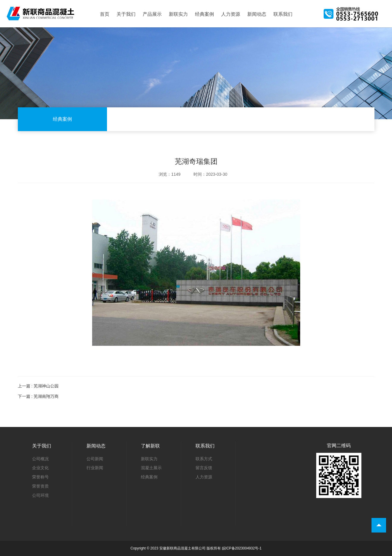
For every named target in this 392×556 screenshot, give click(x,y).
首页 (105, 14)
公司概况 (40, 459)
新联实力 (178, 14)
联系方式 (204, 459)
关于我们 (126, 14)
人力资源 (231, 14)
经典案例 (204, 14)
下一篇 (38, 396)
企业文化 (40, 468)
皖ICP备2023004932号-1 (242, 548)
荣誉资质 (40, 486)
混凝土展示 (151, 468)
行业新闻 (95, 468)
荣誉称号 (40, 477)
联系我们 (283, 14)
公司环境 (40, 495)
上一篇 (38, 386)
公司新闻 (95, 459)
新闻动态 (257, 14)
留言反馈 (204, 468)
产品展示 (152, 14)
